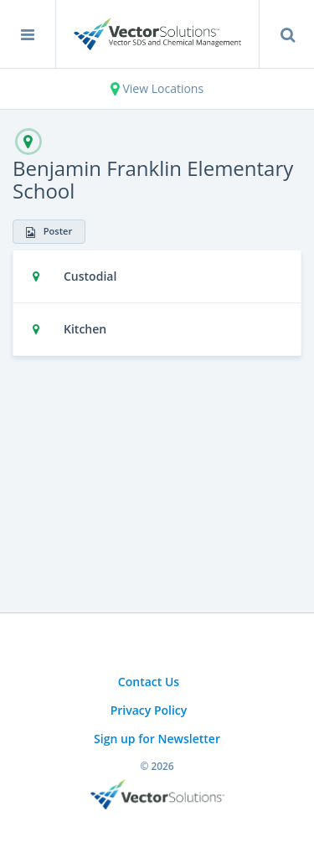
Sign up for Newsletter (157, 739)
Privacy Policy (149, 710)
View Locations (157, 88)
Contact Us (149, 682)
